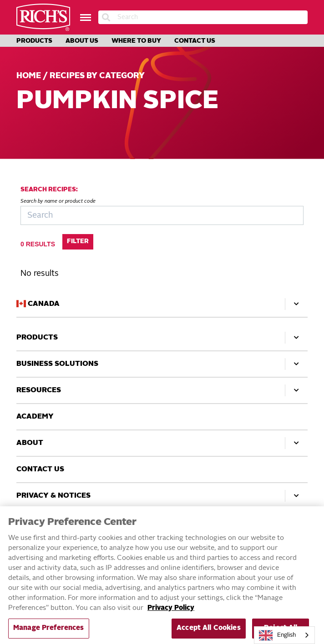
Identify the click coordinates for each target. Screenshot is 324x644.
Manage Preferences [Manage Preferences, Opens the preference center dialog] (49, 632)
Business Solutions (162, 364)
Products (34, 41)
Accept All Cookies (209, 632)
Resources (162, 390)
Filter (78, 242)
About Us (82, 41)
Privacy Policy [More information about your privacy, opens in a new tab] (171, 612)
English (278, 635)
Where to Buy (136, 41)
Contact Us (195, 41)
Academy (35, 417)
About (162, 443)
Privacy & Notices (162, 496)
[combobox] (284, 635)
